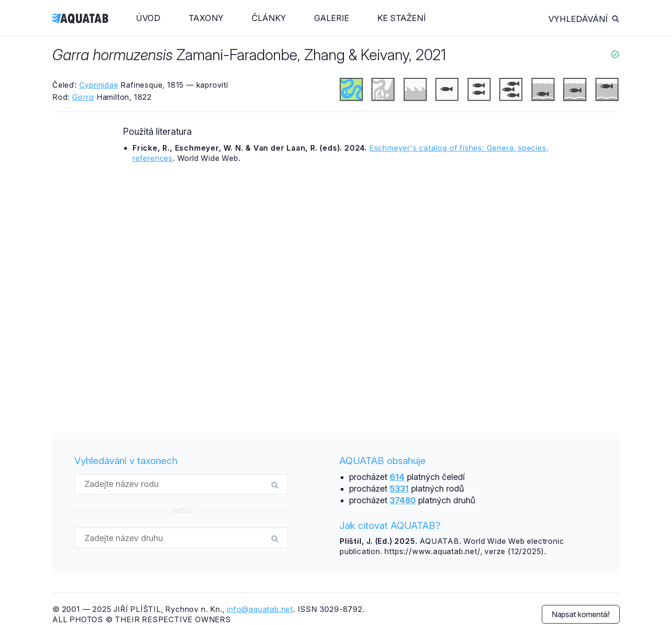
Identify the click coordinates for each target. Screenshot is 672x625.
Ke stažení (401, 18)
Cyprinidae (99, 85)
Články (269, 18)
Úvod (148, 18)
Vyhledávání (584, 19)
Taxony (206, 18)
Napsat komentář (581, 614)
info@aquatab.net (260, 609)
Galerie (332, 18)
